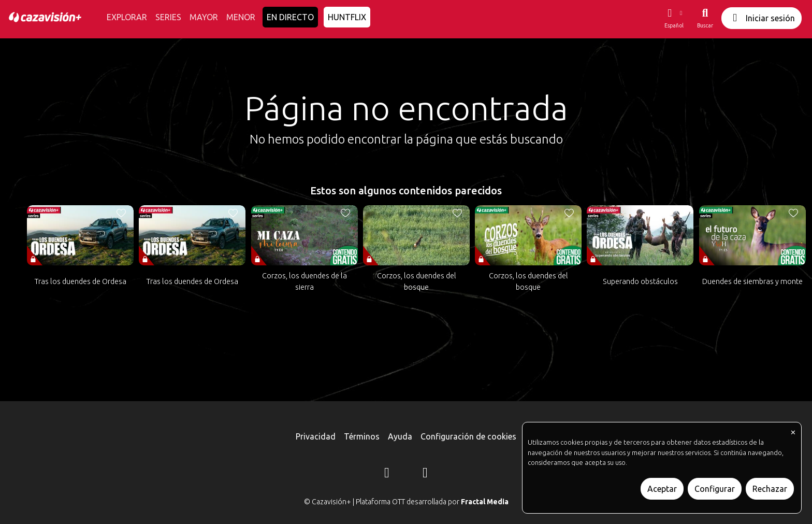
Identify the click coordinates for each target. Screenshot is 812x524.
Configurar (715, 489)
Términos (362, 436)
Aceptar (662, 489)
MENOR (241, 17)
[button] (674, 18)
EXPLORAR (127, 17)
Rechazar (770, 489)
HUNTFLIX (347, 17)
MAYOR (204, 17)
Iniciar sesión (762, 18)
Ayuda (400, 436)
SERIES (168, 17)
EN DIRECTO (290, 17)
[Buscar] (705, 18)
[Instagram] (387, 474)
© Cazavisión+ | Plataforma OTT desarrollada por (406, 502)
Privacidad (316, 436)
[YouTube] (425, 474)
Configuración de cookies (468, 436)
